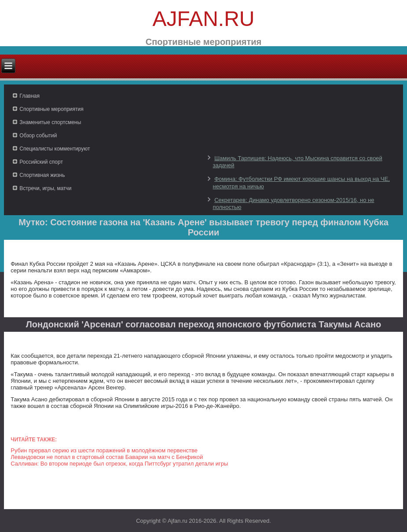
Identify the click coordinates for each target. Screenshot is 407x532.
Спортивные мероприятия (51, 109)
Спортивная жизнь (42, 175)
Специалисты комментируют (55, 149)
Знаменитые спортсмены (50, 122)
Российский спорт (41, 162)
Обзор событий (38, 136)
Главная (29, 96)
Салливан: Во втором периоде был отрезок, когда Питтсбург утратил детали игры (119, 464)
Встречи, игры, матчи (45, 188)
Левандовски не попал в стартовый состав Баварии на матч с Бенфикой (107, 457)
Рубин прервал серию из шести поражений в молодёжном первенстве (104, 450)
